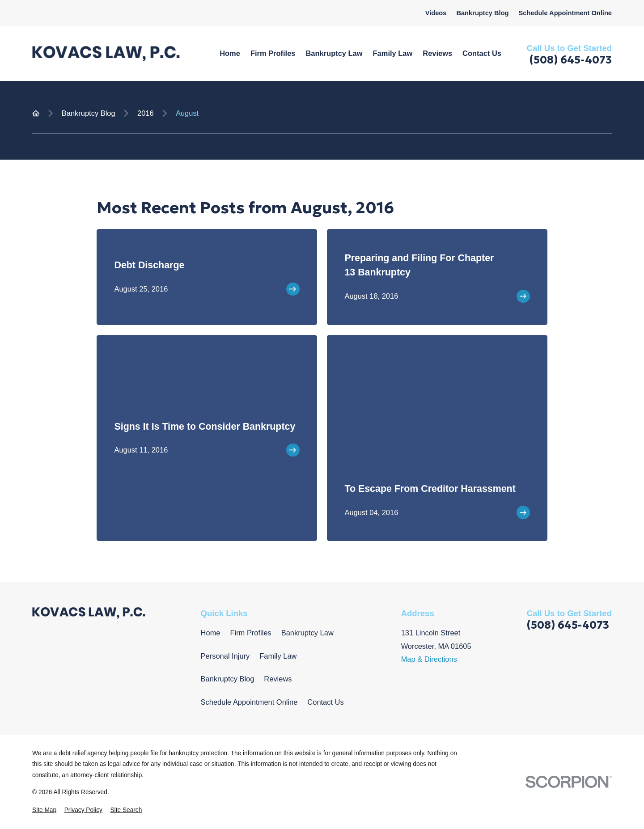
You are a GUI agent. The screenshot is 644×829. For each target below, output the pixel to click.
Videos (436, 13)
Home (211, 633)
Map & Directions (429, 659)
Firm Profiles (250, 633)
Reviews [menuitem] (437, 53)
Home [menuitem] (230, 53)
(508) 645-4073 (571, 60)
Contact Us (325, 702)
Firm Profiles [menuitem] (273, 53)
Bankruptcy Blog (482, 13)
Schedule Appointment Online (565, 13)
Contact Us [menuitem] (482, 53)
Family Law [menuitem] (393, 53)
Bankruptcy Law (307, 633)
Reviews (278, 679)
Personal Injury (225, 656)
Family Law (278, 656)
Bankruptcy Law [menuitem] (334, 53)
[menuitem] (44, 810)
